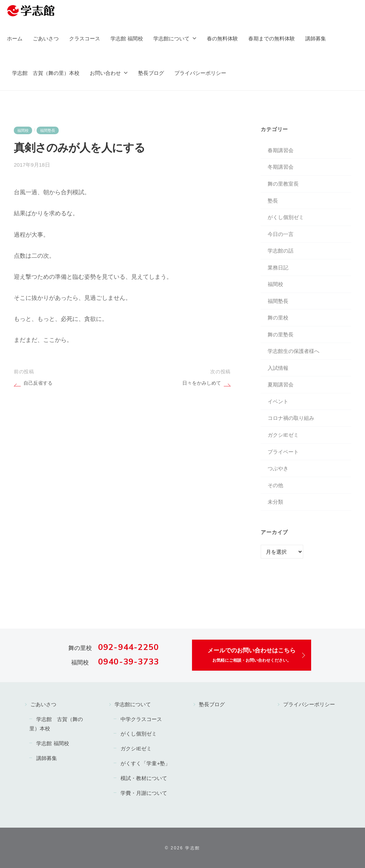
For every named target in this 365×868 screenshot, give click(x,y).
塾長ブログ (151, 73)
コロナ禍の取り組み (291, 418)
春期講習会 (281, 150)
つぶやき (278, 468)
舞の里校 (278, 318)
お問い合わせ (105, 73)
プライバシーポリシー (200, 73)
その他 (275, 485)
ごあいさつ (46, 38)
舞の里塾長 (281, 334)
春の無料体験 (222, 38)
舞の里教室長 (283, 184)
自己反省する (38, 383)
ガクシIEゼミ (283, 435)
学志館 (193, 848)
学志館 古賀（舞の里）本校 (46, 73)
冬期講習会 (281, 167)
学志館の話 (281, 251)
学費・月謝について (144, 793)
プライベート (283, 452)
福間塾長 (48, 130)
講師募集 (316, 38)
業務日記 (278, 268)
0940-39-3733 (128, 662)
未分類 (275, 502)
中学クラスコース (141, 719)
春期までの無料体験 (272, 38)
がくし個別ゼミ (286, 217)
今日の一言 (281, 234)
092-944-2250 (128, 647)
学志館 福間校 (127, 38)
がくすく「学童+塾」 (145, 763)
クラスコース (85, 38)
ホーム (15, 38)
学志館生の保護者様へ (294, 351)
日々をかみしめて (202, 383)
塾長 (273, 201)
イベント (278, 401)
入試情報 (278, 368)
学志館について (171, 38)
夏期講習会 (281, 384)
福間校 (23, 130)
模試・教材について (144, 778)
